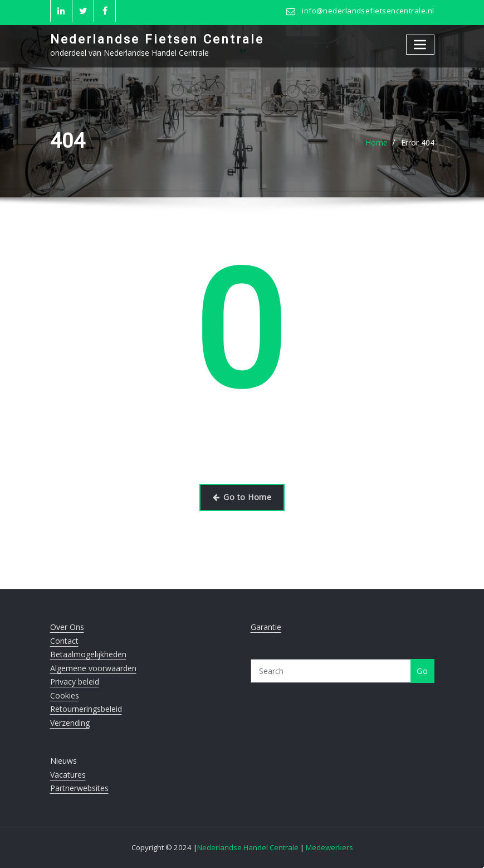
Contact (64, 641)
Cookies (65, 695)
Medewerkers (329, 847)
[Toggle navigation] (420, 44)
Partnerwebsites (79, 788)
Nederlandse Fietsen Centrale (157, 39)
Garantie (266, 627)
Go (422, 671)
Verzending (70, 723)
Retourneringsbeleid (86, 709)
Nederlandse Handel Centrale (249, 847)
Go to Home (242, 497)
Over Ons (67, 627)
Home (377, 142)
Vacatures (68, 775)
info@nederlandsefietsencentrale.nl (368, 11)
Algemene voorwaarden (93, 668)
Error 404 (418, 142)
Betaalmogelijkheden (88, 654)
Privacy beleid (75, 682)
